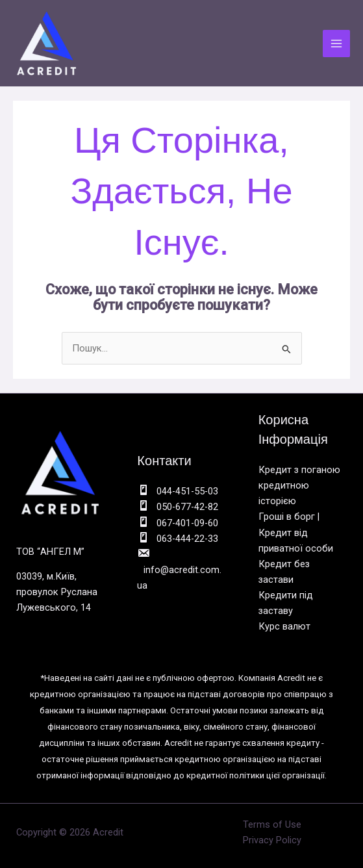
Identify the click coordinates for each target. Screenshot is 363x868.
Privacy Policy (272, 840)
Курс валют (284, 626)
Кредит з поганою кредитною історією (299, 485)
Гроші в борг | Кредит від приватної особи (296, 532)
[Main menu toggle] (336, 44)
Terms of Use (272, 824)
